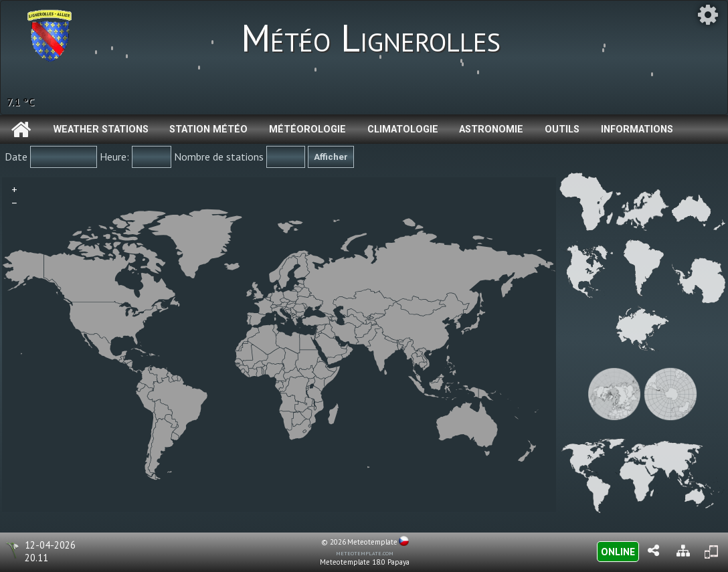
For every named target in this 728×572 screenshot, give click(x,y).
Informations (637, 129)
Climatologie (403, 129)
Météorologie (307, 129)
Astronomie (491, 129)
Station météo (208, 129)
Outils (562, 129)
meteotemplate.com (365, 553)
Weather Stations (101, 129)
